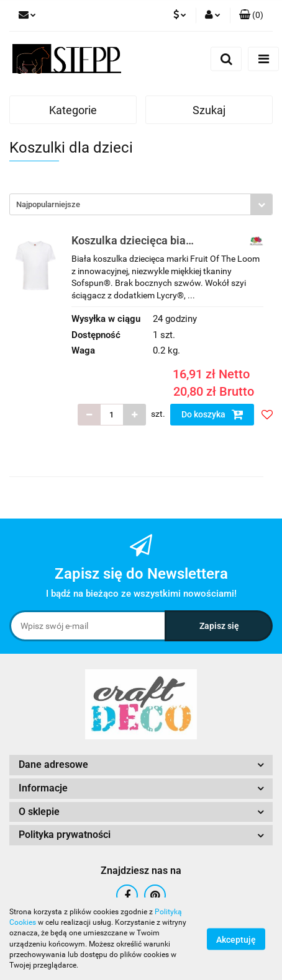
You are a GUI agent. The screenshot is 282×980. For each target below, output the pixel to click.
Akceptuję (236, 939)
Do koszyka (212, 414)
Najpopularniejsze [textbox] (48, 204)
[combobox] (141, 204)
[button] (251, 16)
